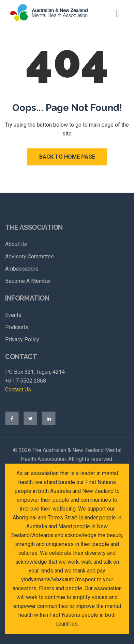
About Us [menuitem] (16, 244)
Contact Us (18, 390)
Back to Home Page (67, 157)
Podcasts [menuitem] (17, 327)
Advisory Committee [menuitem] (29, 256)
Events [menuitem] (13, 315)
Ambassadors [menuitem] (22, 269)
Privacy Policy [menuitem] (22, 340)
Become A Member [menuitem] (28, 281)
